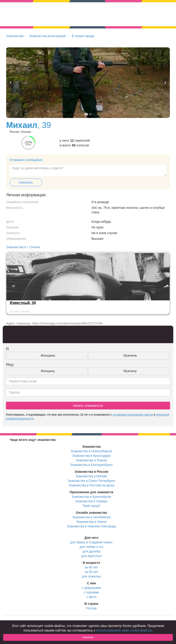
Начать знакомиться (88, 406)
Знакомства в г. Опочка (23, 247)
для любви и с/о (91, 547)
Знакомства (15, 36)
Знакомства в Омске (92, 522)
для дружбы (91, 551)
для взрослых (91, 556)
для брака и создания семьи (92, 542)
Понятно (88, 637)
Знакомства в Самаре (91, 501)
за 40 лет (91, 567)
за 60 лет (91, 572)
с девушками (91, 588)
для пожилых (91, 576)
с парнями (92, 592)
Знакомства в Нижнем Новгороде (92, 526)
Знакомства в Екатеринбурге (92, 465)
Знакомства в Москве (91, 476)
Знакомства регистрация (48, 36)
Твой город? (92, 506)
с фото (91, 597)
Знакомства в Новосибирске (91, 451)
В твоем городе (83, 36)
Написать (26, 182)
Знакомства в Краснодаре (92, 456)
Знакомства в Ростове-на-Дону (92, 485)
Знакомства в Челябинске (91, 517)
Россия (91, 608)
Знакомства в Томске (91, 460)
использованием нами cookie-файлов (124, 630)
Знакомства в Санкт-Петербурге (92, 481)
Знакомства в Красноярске (91, 497)
